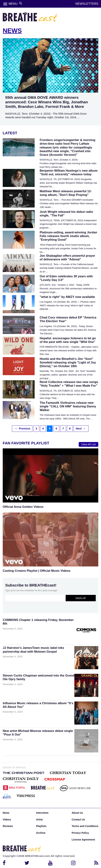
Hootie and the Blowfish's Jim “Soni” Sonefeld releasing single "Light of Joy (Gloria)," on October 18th (68, 362)
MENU (13, 4)
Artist (39, 820)
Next (81, 428)
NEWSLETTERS (87, 4)
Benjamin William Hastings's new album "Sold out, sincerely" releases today (69, 172)
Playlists (41, 826)
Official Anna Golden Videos (23, 507)
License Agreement (83, 840)
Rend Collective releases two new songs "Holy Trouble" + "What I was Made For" (69, 384)
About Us (77, 813)
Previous (23, 428)
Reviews (8, 826)
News (6, 813)
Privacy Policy (80, 833)
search (21, 3)
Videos (7, 820)
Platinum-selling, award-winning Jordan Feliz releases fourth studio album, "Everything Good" (68, 236)
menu (5, 4)
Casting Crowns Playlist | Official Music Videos (37, 571)
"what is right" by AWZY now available (67, 297)
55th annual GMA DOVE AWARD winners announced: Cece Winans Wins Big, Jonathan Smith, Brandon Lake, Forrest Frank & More (47, 102)
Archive (41, 833)
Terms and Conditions (85, 826)
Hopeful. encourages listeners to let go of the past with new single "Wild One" (68, 340)
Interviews (42, 813)
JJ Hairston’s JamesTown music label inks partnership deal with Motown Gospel (33, 650)
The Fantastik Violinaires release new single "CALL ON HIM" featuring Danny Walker (68, 406)
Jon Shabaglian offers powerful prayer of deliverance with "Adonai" (67, 258)
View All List (88, 444)
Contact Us (78, 820)
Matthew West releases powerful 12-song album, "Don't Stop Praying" (66, 193)
